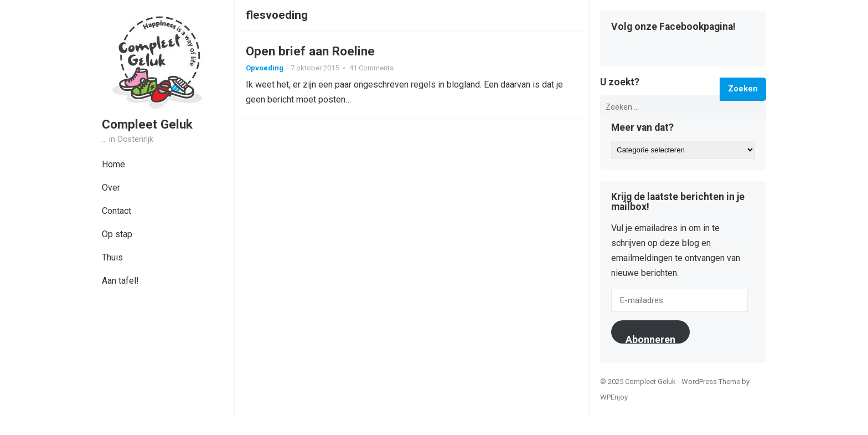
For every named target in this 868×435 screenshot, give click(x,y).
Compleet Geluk (147, 124)
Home (113, 164)
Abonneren (650, 339)
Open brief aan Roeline (310, 51)
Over (111, 188)
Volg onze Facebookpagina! (673, 27)
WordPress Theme (711, 382)
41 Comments (371, 68)
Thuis (112, 257)
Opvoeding (265, 68)
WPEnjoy (614, 397)
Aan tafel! (120, 281)
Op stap (117, 234)
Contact (117, 211)
